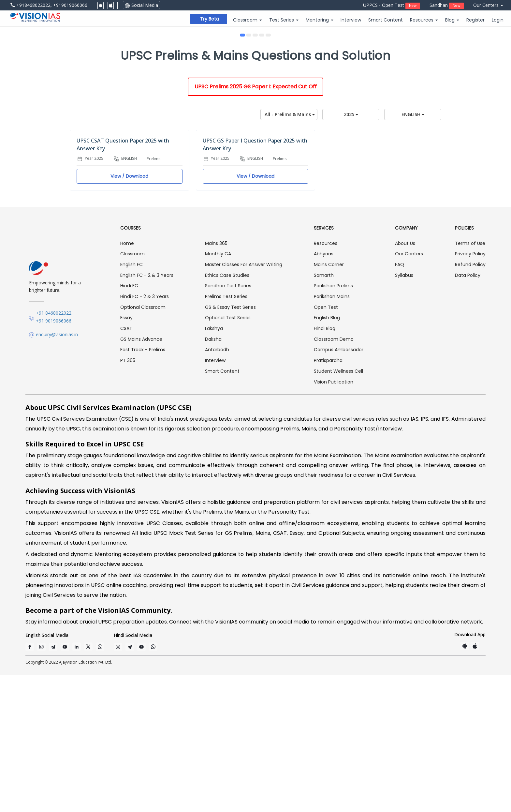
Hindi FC (129, 423)
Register (475, 20)
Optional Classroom (143, 444)
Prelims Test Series (226, 433)
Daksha (213, 476)
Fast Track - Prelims (143, 487)
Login (498, 20)
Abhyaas (324, 391)
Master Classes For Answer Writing (244, 401)
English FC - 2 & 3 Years (147, 412)
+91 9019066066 (54, 458)
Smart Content (386, 20)
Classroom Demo (334, 476)
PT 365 (128, 497)
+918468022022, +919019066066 (49, 5)
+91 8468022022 (54, 450)
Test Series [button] (284, 20)
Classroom (132, 391)
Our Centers (488, 5)
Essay (126, 455)
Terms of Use (470, 380)
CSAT (126, 465)
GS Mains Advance (141, 476)
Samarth (324, 412)
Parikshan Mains (332, 433)
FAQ (400, 401)
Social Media (141, 5)
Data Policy (468, 412)
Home (127, 380)
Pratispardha (328, 497)
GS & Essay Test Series (230, 444)
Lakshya (214, 465)
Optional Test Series (228, 455)
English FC (131, 401)
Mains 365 (216, 380)
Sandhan (447, 6)
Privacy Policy (470, 391)
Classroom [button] (248, 20)
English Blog (327, 455)
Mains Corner (329, 401)
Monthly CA (218, 391)
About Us (405, 380)
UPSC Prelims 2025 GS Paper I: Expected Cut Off (256, 224)
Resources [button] (424, 20)
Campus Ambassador (339, 487)
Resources (326, 380)
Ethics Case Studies (227, 412)
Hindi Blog (325, 465)
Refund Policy (470, 401)
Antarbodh (217, 487)
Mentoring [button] (320, 20)
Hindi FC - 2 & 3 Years (145, 433)
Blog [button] (452, 20)
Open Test (326, 444)
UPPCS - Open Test (392, 6)
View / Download (129, 313)
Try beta (210, 19)
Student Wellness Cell (338, 508)
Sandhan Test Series (228, 423)
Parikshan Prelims (333, 423)
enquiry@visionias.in (57, 471)
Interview (351, 20)
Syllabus (404, 412)
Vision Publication (334, 519)
